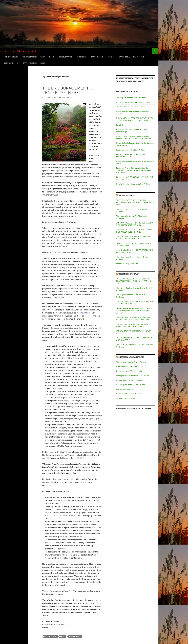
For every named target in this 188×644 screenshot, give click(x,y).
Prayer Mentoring (30, 63)
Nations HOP (82, 57)
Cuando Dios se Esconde (126, 398)
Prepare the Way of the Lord (127, 264)
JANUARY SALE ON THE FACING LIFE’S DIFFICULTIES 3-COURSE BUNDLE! (132, 325)
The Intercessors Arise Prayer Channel (131, 107)
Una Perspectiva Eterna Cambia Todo (131, 385)
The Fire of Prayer (127, 195)
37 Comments (67, 97)
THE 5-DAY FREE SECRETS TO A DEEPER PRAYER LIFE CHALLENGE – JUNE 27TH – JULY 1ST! (135, 202)
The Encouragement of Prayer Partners (69, 90)
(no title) (119, 125)
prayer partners (75, 636)
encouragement (51, 636)
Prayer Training (97, 57)
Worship (111, 57)
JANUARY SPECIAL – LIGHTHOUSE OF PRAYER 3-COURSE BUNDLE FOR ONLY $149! (135, 231)
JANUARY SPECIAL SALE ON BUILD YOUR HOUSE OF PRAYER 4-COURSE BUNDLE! (133, 318)
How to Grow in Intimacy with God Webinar (133, 184)
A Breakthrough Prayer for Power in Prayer (133, 102)
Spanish (43, 63)
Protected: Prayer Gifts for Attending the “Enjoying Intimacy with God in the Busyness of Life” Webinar (134, 170)
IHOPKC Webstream (11, 57)
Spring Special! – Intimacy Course (132, 57)
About (42, 57)
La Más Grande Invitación (126, 389)
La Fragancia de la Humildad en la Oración (133, 376)
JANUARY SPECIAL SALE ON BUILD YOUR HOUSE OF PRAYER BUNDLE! (133, 238)
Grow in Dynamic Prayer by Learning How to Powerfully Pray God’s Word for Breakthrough (134, 137)
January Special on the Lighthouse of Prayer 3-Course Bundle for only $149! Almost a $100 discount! (134, 311)
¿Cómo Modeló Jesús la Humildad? (130, 380)
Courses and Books (11, 63)
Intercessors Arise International (20, 51)
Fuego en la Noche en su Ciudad (129, 394)
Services (51, 57)
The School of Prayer (129, 274)
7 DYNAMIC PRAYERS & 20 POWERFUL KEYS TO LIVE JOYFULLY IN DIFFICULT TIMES (134, 119)
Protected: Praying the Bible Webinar (131, 150)
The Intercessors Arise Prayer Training (131, 362)
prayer (63, 636)
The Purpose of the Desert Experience (131, 98)
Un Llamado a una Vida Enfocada (129, 371)
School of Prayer (66, 57)
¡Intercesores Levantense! (131, 357)
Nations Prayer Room (29, 57)
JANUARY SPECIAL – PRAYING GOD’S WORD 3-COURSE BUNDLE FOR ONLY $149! (134, 224)
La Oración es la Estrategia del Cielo (130, 366)
